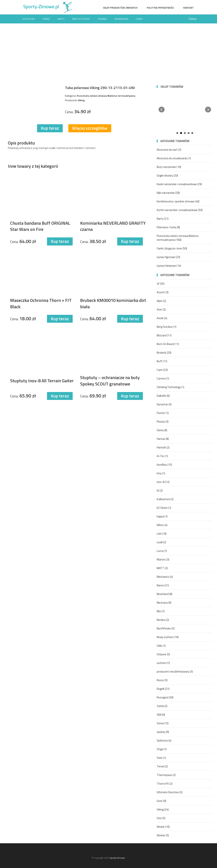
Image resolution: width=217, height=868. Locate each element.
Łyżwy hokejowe (169, 266)
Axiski (162, 318)
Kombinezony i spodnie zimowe (178, 201)
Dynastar (164, 404)
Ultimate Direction (170, 792)
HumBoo (164, 465)
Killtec (162, 525)
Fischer (163, 413)
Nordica (163, 620)
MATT (162, 568)
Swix (161, 758)
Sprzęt (46, 19)
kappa (162, 516)
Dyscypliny (29, 19)
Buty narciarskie (169, 167)
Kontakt (189, 8)
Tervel (162, 766)
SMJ (161, 715)
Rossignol (165, 697)
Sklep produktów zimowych (120, 8)
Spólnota (164, 740)
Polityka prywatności (160, 8)
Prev (162, 110)
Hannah (163, 447)
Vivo (161, 818)
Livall (161, 542)
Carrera (163, 378)
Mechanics (165, 577)
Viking (163, 809)
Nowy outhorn (168, 637)
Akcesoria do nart (169, 150)
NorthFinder (166, 628)
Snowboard (121, 19)
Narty (61, 19)
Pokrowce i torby (168, 227)
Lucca (162, 551)
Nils (161, 611)
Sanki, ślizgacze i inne (172, 248)
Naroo (163, 585)
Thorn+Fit (165, 784)
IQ (160, 490)
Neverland (164, 594)
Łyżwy (139, 19)
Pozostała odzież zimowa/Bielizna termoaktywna (178, 238)
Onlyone (163, 654)
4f (161, 284)
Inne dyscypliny (81, 19)
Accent (163, 292)
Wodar (163, 827)
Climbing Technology (170, 387)
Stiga (162, 749)
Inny (161, 473)
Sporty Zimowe (117, 858)
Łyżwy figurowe (168, 257)
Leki (162, 534)
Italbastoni (165, 499)
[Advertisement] (108, 52)
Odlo (161, 646)
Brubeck (164, 353)
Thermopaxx (166, 775)
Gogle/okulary (167, 175)
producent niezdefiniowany (175, 672)
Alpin (161, 301)
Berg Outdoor (167, 327)
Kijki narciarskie (168, 193)
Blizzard (164, 335)
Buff (162, 361)
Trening (102, 19)
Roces (162, 680)
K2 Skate (164, 508)
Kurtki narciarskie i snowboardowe (180, 210)
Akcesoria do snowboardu (174, 158)
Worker (163, 835)
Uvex (161, 801)
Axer (161, 309)
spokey (163, 732)
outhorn (163, 663)
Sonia (163, 723)
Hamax (163, 439)
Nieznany (164, 603)
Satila (162, 706)
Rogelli (163, 689)
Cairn (162, 370)
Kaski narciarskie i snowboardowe (179, 184)
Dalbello (163, 396)
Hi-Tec (162, 456)
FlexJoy (163, 422)
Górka (162, 430)
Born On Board (168, 344)
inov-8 (163, 482)
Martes (163, 559)
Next (208, 110)
